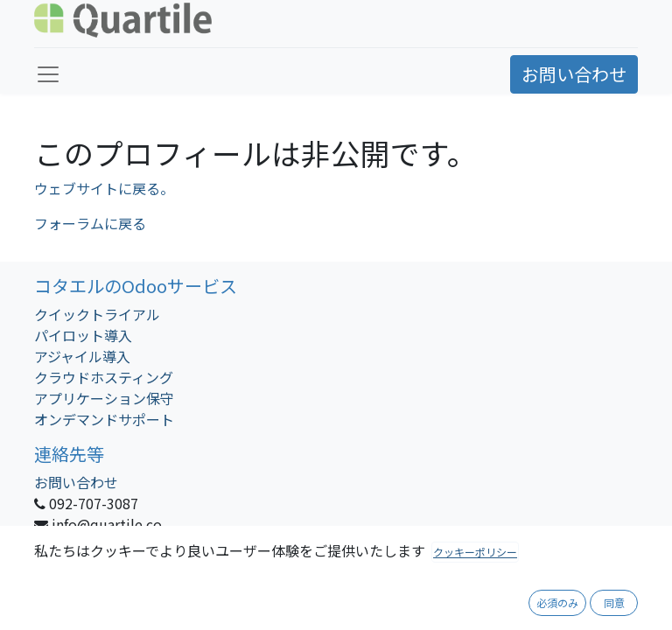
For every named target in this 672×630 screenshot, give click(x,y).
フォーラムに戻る (90, 223)
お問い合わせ (574, 74)
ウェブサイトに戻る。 (104, 188)
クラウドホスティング (104, 377)
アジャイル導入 (82, 356)
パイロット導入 (83, 335)
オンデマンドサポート (104, 419)
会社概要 (300, 599)
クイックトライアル (97, 314)
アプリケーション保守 (104, 398)
